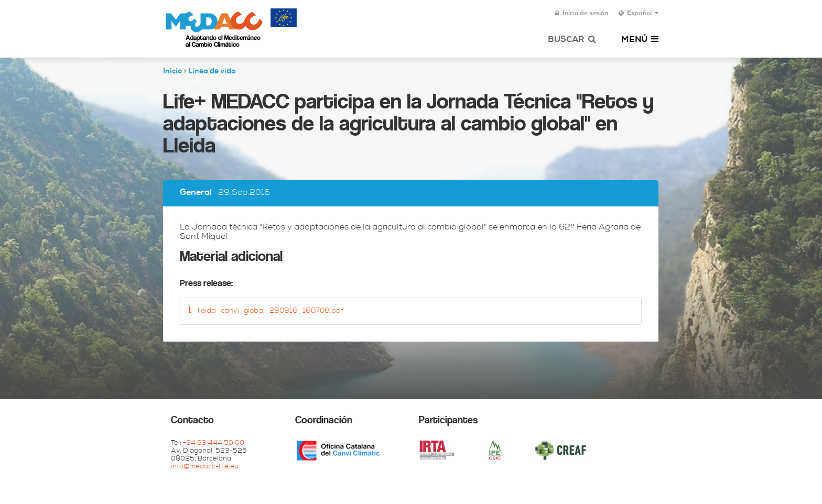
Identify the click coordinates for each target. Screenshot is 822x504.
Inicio (172, 72)
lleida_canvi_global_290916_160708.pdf (266, 311)
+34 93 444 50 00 (214, 443)
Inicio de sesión (582, 14)
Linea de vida (212, 72)
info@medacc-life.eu (205, 467)
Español (639, 14)
